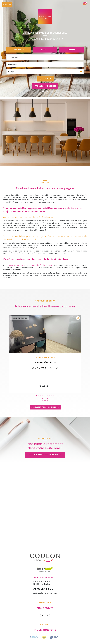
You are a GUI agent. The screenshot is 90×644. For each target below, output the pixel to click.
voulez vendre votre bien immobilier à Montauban (30, 265)
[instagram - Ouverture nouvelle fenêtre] (48, 615)
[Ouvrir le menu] (7, 4)
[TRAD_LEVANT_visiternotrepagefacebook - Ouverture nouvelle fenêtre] (42, 615)
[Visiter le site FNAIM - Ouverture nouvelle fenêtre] (34, 637)
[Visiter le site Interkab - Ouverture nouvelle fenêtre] (54, 637)
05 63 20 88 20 (43, 589)
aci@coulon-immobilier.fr (45, 593)
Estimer (71, 50)
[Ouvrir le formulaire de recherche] (45, 79)
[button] (47, 400)
